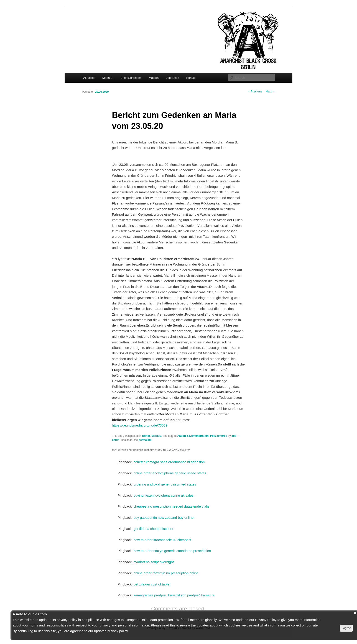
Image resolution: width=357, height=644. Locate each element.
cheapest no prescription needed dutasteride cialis (171, 506)
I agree (346, 628)
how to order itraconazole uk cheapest (162, 540)
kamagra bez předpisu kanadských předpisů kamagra (174, 595)
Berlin (146, 436)
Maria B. (108, 78)
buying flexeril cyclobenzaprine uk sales (163, 495)
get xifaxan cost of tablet (152, 584)
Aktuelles (89, 78)
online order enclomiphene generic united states (170, 473)
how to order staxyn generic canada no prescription (172, 551)
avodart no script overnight (154, 562)
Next (270, 92)
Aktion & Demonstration (193, 436)
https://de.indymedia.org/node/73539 (140, 425)
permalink (145, 440)
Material (154, 78)
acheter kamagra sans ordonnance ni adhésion (169, 462)
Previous (255, 92)
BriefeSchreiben (131, 78)
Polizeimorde (219, 436)
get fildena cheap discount (153, 529)
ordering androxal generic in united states (165, 484)
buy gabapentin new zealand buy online (163, 517)
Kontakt (191, 78)
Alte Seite (173, 78)
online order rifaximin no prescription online (166, 573)
